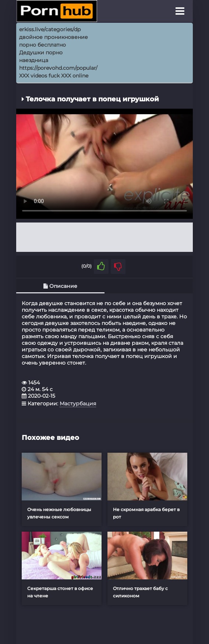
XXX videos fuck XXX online (54, 76)
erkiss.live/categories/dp (50, 29)
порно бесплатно (42, 45)
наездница (34, 60)
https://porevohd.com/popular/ (58, 68)
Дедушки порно (41, 53)
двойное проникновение (54, 37)
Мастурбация (78, 404)
